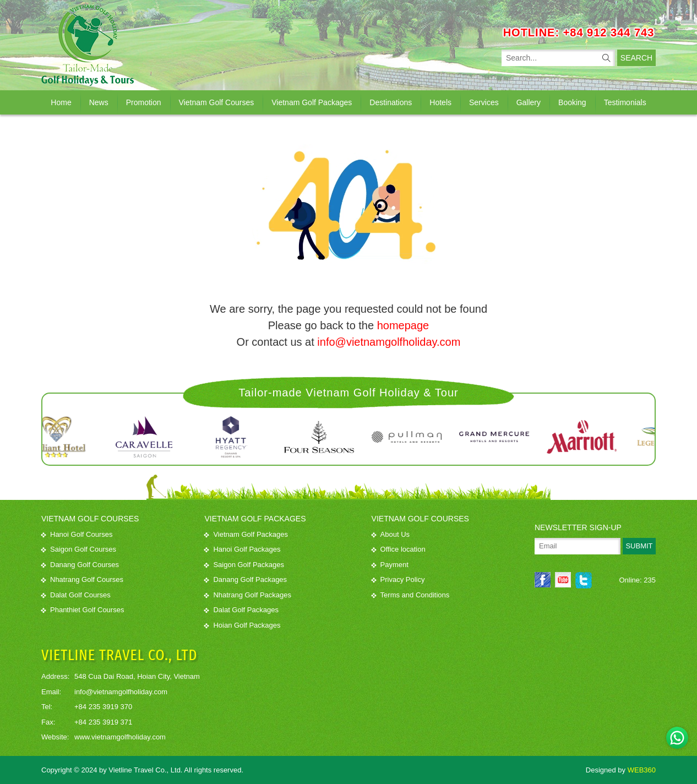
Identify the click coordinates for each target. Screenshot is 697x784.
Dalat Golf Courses (76, 595)
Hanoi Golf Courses (77, 534)
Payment (390, 565)
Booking (572, 102)
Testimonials (625, 102)
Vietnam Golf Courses (217, 102)
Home (61, 102)
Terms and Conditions (411, 595)
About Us (391, 534)
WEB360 (642, 770)
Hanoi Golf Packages (242, 549)
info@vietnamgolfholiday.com (389, 342)
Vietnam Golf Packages (312, 102)
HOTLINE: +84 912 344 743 (579, 32)
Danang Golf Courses (80, 565)
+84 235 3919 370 (103, 707)
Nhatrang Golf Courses (82, 579)
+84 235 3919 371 (103, 722)
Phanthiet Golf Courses (83, 610)
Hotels (440, 102)
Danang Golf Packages (246, 579)
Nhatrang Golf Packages (248, 595)
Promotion (144, 102)
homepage (403, 325)
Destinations (391, 102)
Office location (399, 549)
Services (484, 102)
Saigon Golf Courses (79, 549)
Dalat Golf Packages (241, 610)
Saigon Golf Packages (244, 565)
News (99, 102)
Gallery (529, 102)
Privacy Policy (398, 579)
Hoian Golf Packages (242, 625)
